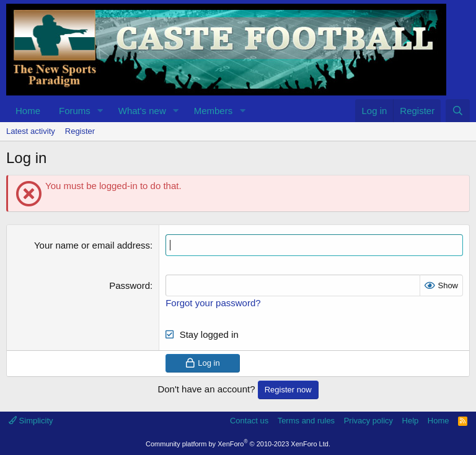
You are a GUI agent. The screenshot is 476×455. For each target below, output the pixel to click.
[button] (100, 111)
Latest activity (31, 131)
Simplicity (31, 421)
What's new (142, 111)
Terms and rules (306, 421)
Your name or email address (92, 245)
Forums (75, 111)
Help (411, 421)
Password (130, 285)
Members (214, 111)
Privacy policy (368, 421)
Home (28, 111)
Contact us (249, 421)
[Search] (458, 111)
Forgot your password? (213, 303)
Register (80, 131)
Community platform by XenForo (238, 444)
